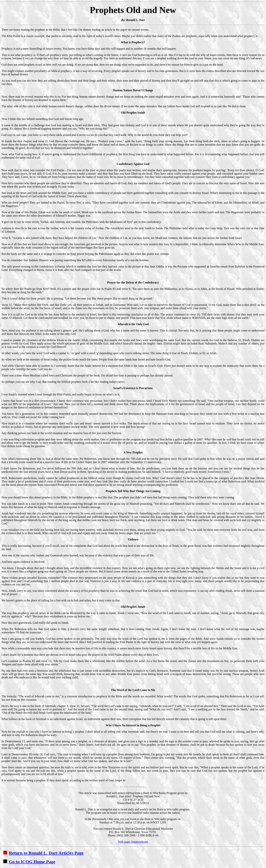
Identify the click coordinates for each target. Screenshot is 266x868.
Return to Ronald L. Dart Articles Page (43, 853)
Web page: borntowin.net (133, 842)
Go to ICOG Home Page (29, 862)
